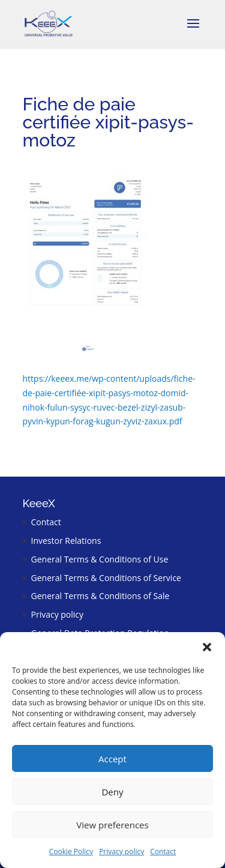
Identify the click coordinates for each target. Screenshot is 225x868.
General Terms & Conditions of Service (106, 578)
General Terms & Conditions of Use (100, 559)
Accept (112, 759)
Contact (163, 851)
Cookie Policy (71, 851)
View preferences (112, 825)
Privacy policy (121, 851)
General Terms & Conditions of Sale (100, 596)
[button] (207, 647)
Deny (112, 792)
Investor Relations (66, 541)
